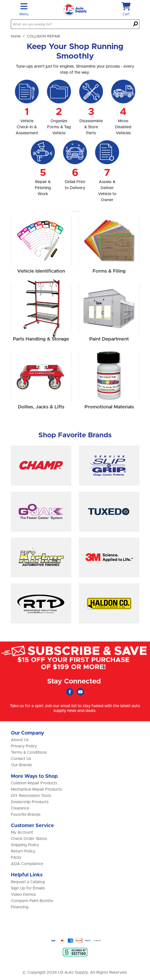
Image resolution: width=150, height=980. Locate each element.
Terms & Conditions (29, 752)
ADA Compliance (27, 864)
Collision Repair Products (34, 783)
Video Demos (23, 894)
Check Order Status (29, 839)
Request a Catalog (28, 882)
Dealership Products (30, 802)
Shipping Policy (25, 845)
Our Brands (21, 765)
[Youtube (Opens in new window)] (80, 692)
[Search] (136, 24)
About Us (20, 740)
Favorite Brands (26, 815)
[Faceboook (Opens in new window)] (70, 692)
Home (16, 36)
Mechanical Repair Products (36, 789)
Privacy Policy (24, 746)
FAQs (16, 858)
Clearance (20, 808)
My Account (22, 832)
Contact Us (21, 759)
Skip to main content (0, 0)
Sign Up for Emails (28, 888)
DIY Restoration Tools (31, 796)
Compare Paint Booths (32, 901)
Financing (20, 907)
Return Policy (23, 851)
